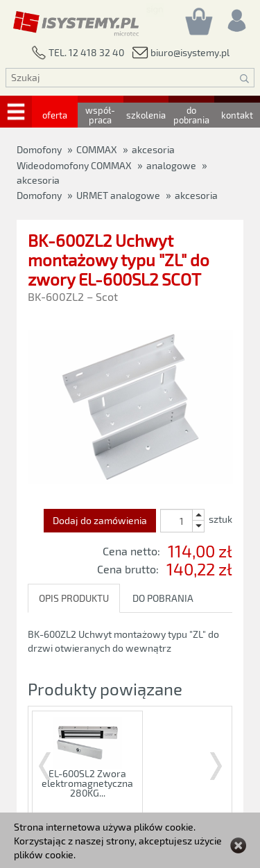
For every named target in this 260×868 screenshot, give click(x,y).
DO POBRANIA (163, 598)
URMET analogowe (118, 195)
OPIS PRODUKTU (74, 598)
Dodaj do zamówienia (100, 520)
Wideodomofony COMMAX (74, 165)
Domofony (39, 195)
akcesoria (196, 195)
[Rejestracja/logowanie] (236, 17)
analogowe (171, 165)
